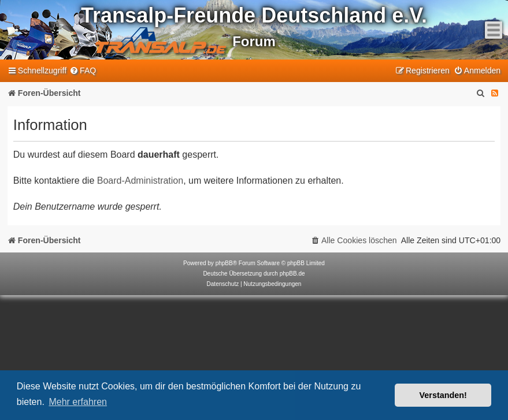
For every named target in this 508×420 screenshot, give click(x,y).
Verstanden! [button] (443, 395)
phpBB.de (292, 274)
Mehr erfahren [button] (78, 402)
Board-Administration (140, 181)
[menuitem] (83, 71)
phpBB (224, 263)
